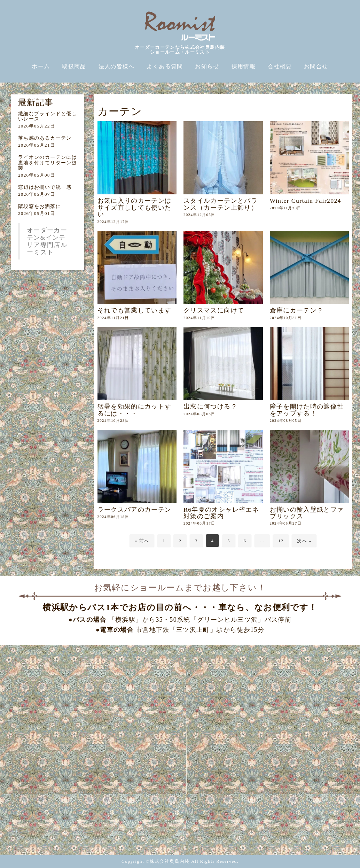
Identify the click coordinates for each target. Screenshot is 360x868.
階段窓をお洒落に (40, 206)
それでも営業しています (135, 310)
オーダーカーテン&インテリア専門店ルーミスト (47, 241)
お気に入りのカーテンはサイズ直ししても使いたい (135, 207)
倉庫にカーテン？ (297, 310)
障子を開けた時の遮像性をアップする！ (307, 410)
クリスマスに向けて (214, 310)
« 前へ (142, 541)
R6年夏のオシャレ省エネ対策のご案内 (221, 513)
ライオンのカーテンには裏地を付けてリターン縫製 (48, 163)
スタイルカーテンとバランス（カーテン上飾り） (221, 204)
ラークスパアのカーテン (138, 510)
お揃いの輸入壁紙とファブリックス (307, 513)
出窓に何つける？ (210, 406)
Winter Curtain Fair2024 (306, 201)
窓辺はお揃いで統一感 (45, 187)
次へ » (304, 541)
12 (281, 541)
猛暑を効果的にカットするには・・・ (135, 410)
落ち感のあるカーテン (45, 138)
